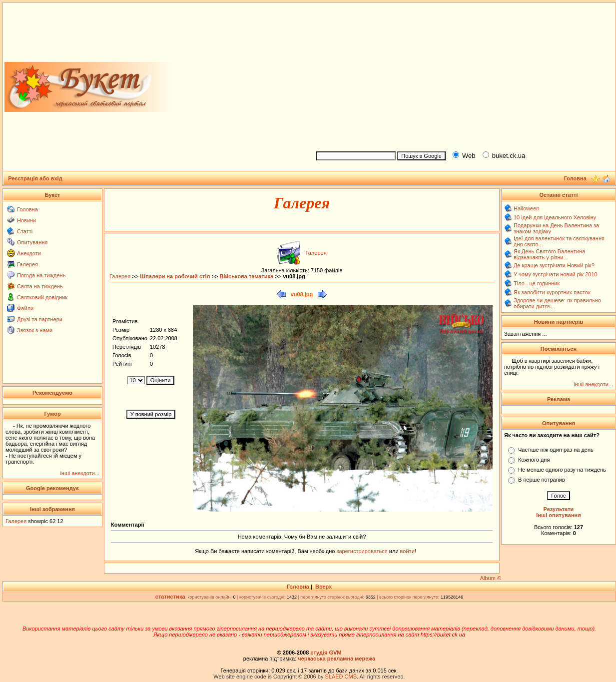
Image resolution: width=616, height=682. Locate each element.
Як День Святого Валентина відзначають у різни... (549, 254)
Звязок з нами (35, 330)
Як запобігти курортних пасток (552, 292)
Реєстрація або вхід (35, 178)
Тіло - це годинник (537, 283)
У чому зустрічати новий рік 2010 (556, 274)
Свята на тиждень (40, 286)
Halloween (526, 208)
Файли (25, 308)
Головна (27, 209)
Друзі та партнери (40, 319)
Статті (25, 231)
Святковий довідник (42, 297)
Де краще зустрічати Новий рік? (554, 265)
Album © (491, 578)
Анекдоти (29, 253)
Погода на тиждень (41, 275)
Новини (26, 220)
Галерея (27, 264)
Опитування (32, 242)
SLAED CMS (341, 677)
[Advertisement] (462, 75)
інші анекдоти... (80, 473)
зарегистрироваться (362, 551)
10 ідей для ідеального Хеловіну (555, 217)
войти (407, 551)
